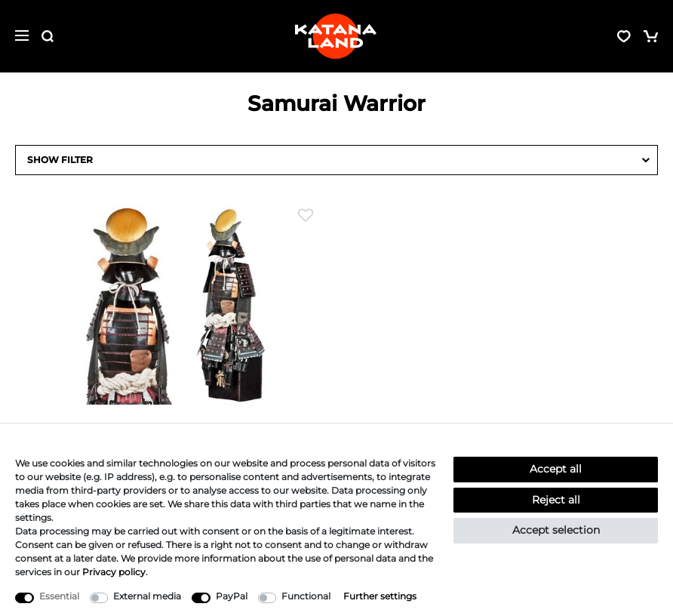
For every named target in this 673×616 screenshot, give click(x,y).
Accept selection (556, 530)
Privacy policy (114, 572)
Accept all (556, 469)
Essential (59, 596)
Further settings (380, 596)
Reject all (556, 500)
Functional (306, 596)
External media (147, 596)
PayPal (232, 596)
